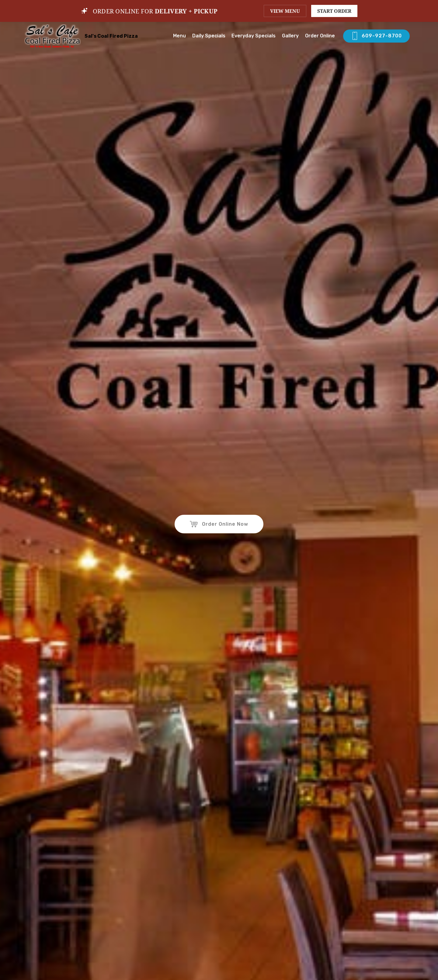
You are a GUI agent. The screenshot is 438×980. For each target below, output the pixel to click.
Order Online (321, 36)
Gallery (290, 36)
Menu (179, 36)
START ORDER (334, 11)
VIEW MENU (285, 11)
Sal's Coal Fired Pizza (111, 36)
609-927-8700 (376, 36)
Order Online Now (219, 524)
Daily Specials (209, 36)
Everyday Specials (254, 36)
